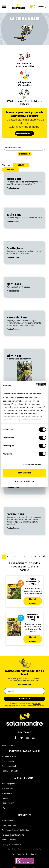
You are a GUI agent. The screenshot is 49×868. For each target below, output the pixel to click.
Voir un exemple (24, 685)
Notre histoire (8, 789)
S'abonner (40, 6)
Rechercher (23, 154)
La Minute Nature (9, 825)
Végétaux (11, 170)
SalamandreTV (8, 761)
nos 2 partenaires (20, 398)
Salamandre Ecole (9, 766)
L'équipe (5, 798)
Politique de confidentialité (13, 835)
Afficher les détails (32, 464)
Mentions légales (9, 840)
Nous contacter (8, 746)
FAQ (4, 808)
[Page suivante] (44, 557)
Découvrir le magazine (33, 601)
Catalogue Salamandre (11, 845)
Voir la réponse (13, 188)
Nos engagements (9, 784)
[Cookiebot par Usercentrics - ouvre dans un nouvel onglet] (35, 384)
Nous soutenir (8, 803)
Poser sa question (23, 133)
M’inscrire (23, 699)
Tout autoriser (25, 473)
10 (35, 557)
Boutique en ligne (9, 756)
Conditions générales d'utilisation (16, 830)
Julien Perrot (7, 793)
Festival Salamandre (10, 771)
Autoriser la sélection (24, 481)
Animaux (21, 165)
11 (40, 557)
